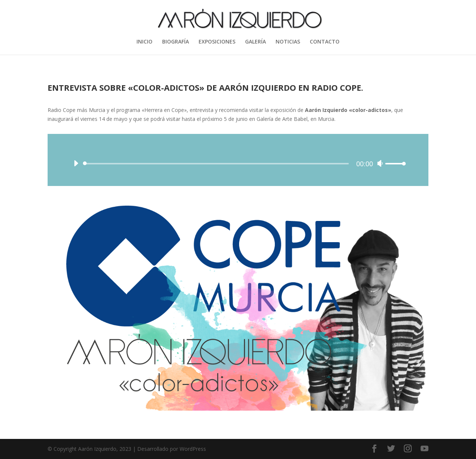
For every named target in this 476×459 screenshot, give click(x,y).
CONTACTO (325, 42)
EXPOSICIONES (217, 42)
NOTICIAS (288, 42)
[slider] (217, 164)
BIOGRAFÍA (176, 42)
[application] (238, 160)
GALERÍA (255, 42)
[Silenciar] (380, 163)
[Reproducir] (76, 163)
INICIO (144, 42)
